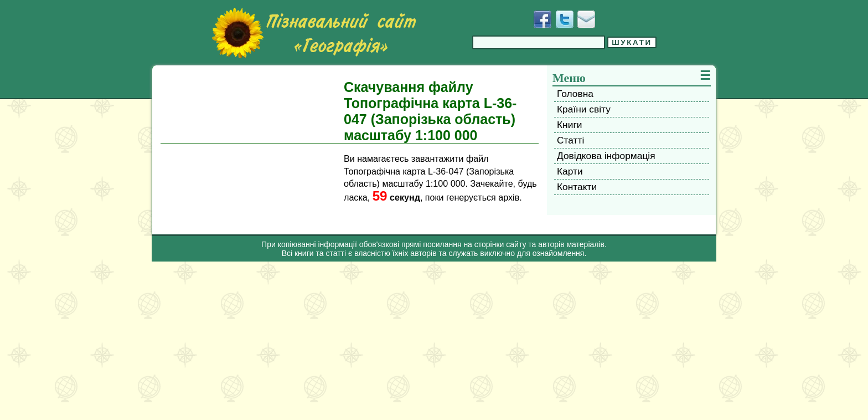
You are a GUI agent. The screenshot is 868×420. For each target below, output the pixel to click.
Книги (569, 125)
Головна (575, 94)
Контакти (577, 187)
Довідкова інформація (606, 156)
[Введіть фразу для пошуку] (539, 42)
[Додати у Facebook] (542, 19)
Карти (570, 171)
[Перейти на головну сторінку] (314, 33)
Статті (570, 140)
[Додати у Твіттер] (565, 19)
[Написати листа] (586, 19)
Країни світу (584, 109)
